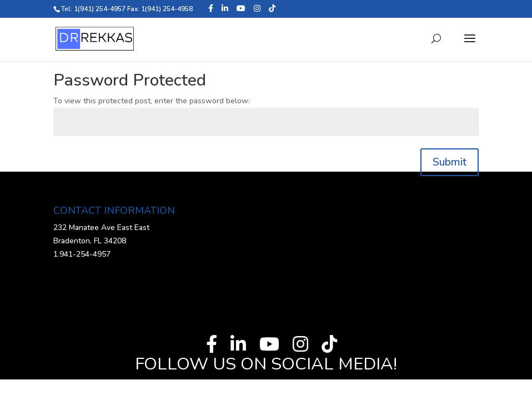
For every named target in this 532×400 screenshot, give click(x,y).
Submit (450, 162)
